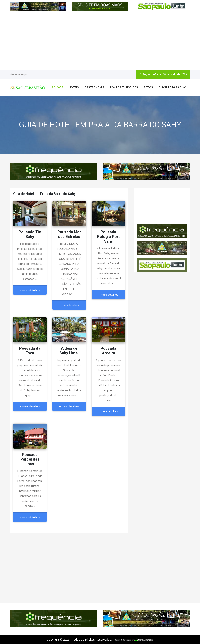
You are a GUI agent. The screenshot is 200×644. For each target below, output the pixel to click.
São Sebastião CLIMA (162, 206)
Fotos (148, 87)
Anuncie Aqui (18, 74)
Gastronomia (94, 87)
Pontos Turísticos (124, 87)
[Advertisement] (100, 41)
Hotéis (74, 87)
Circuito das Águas (173, 87)
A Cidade (57, 87)
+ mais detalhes (30, 290)
